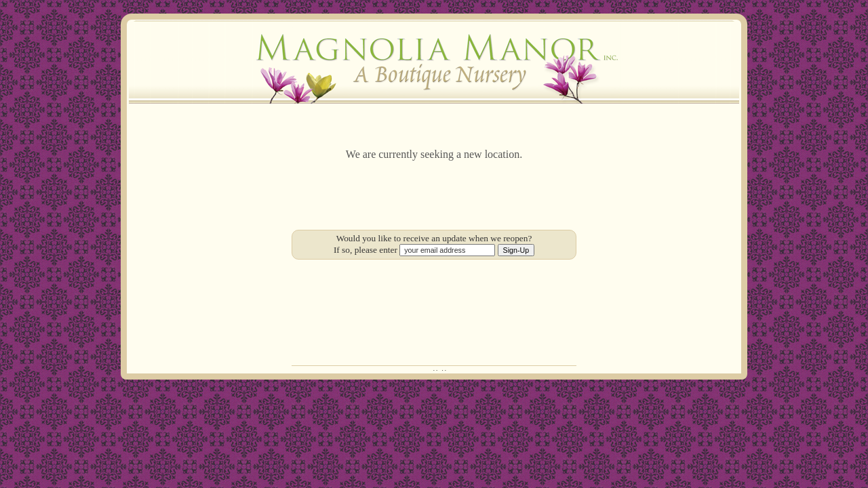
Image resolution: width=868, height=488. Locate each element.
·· (436, 370)
